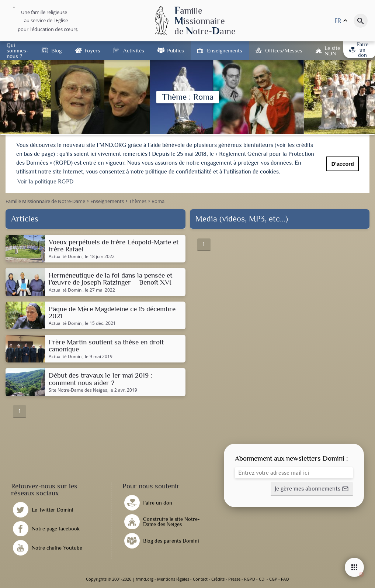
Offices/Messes (284, 50)
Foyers (92, 50)
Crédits (218, 579)
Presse (234, 579)
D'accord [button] (343, 164)
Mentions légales (173, 579)
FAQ (285, 579)
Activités (134, 50)
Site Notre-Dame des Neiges (78, 390)
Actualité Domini (66, 257)
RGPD (250, 579)
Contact (200, 579)
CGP (273, 579)
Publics (176, 50)
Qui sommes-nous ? (18, 50)
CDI (262, 579)
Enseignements (225, 50)
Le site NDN (332, 51)
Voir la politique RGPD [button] (45, 182)
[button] (312, 489)
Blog (56, 50)
